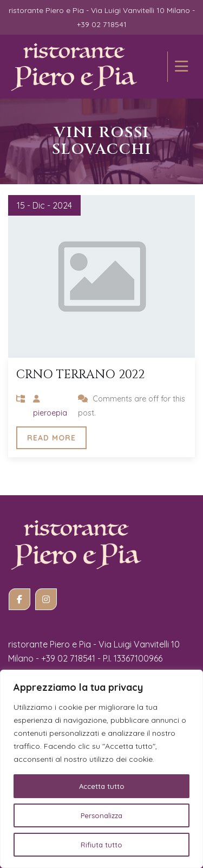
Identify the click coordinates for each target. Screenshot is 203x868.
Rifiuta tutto (101, 845)
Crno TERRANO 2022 (80, 375)
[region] (101, 769)
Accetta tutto (102, 786)
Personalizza (101, 815)
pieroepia (50, 413)
